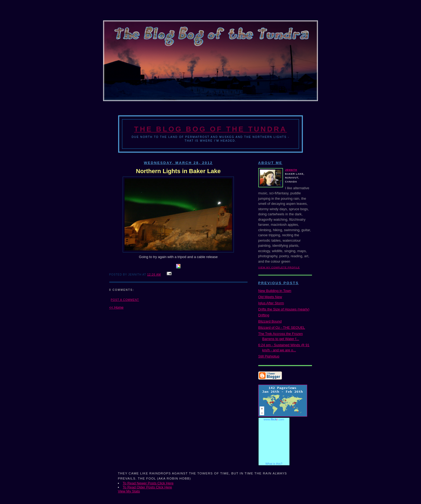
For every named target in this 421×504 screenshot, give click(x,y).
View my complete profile (279, 267)
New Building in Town (275, 291)
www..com (274, 419)
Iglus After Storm (271, 303)
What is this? (274, 464)
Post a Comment (125, 300)
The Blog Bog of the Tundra (210, 129)
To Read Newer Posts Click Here (148, 483)
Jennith (291, 170)
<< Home (116, 307)
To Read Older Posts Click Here (147, 487)
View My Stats (129, 491)
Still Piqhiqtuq (269, 356)
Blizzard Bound (270, 321)
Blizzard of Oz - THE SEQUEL (282, 328)
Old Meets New (270, 297)
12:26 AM (154, 275)
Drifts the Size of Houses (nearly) (284, 309)
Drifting (264, 315)
